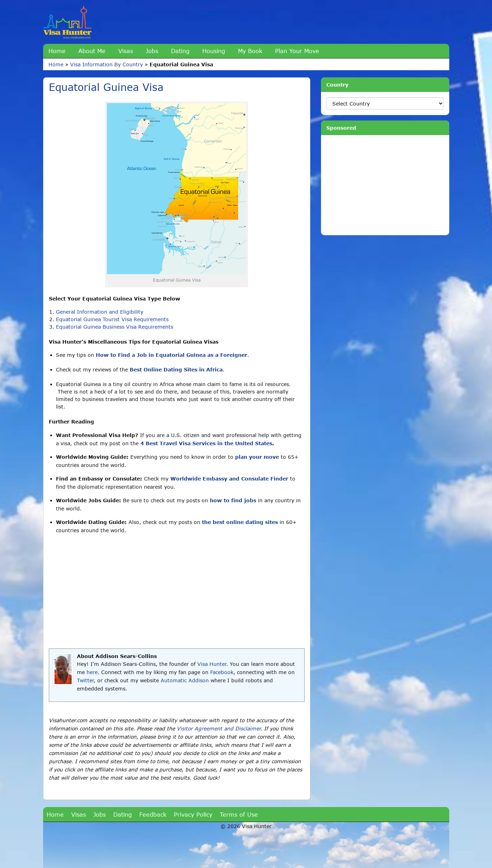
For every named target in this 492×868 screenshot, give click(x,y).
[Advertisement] (177, 591)
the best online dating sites (240, 522)
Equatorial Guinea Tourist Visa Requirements (112, 319)
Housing (214, 51)
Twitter (85, 680)
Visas (126, 51)
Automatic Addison (185, 680)
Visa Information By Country (107, 64)
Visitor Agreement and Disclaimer (219, 728)
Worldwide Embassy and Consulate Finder (229, 479)
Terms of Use (239, 814)
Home (57, 51)
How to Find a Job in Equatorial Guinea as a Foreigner (172, 355)
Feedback (153, 814)
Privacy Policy (193, 814)
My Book (250, 51)
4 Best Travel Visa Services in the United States (206, 443)
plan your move (257, 457)
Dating (180, 51)
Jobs (152, 51)
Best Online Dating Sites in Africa (176, 369)
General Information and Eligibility (100, 312)
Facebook (222, 672)
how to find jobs (233, 500)
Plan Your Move (297, 51)
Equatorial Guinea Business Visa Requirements (115, 327)
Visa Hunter (212, 664)
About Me (92, 51)
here (92, 672)
